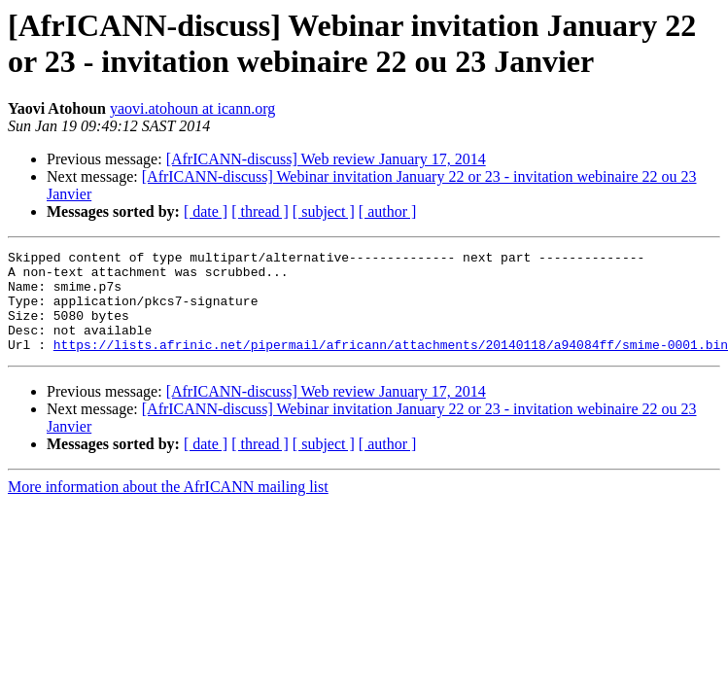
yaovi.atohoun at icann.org (192, 108)
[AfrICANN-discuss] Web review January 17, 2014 (326, 159)
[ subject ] (324, 211)
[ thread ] (260, 211)
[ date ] (206, 211)
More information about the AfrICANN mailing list (168, 507)
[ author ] (388, 211)
